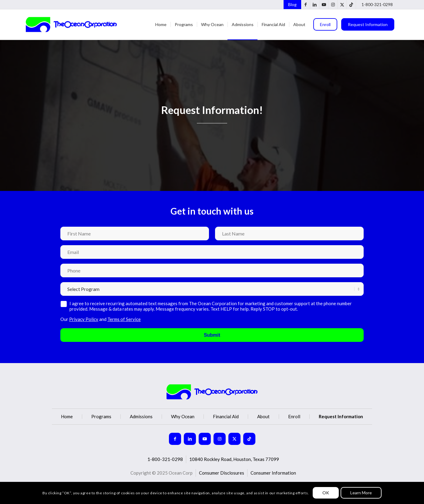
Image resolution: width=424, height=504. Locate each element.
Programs (101, 417)
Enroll (294, 417)
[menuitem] (291, 5)
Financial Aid (226, 417)
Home (67, 417)
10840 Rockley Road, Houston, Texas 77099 (234, 459)
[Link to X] (342, 5)
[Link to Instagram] (333, 5)
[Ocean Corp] (71, 25)
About (263, 417)
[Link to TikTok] (351, 5)
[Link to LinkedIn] (315, 5)
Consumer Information (273, 473)
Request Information (341, 417)
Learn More (361, 493)
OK (326, 493)
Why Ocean (183, 417)
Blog (292, 4)
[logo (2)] (212, 392)
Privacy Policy (84, 319)
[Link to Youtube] (324, 5)
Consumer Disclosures (222, 473)
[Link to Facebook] (306, 5)
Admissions (141, 417)
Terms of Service (124, 319)
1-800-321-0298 (377, 4)
